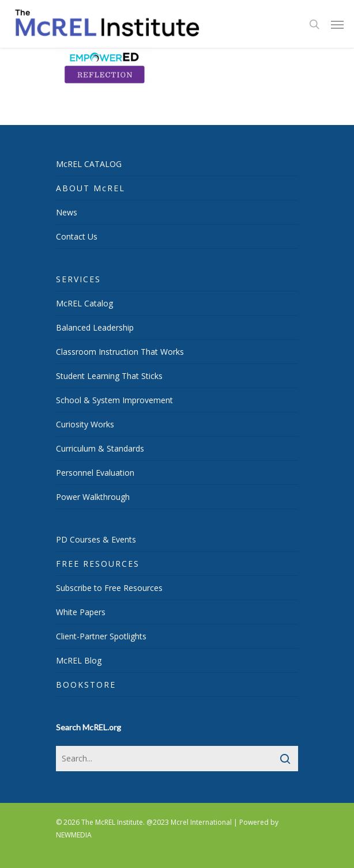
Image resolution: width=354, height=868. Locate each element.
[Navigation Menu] (337, 24)
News (67, 212)
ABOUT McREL (91, 188)
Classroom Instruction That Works (120, 352)
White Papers (81, 612)
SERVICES (78, 279)
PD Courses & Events (96, 539)
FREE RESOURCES (98, 564)
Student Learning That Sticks (109, 376)
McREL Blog (79, 660)
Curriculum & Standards (100, 448)
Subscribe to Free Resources (109, 588)
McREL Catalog (84, 303)
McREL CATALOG (89, 164)
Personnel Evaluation (95, 473)
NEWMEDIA (74, 835)
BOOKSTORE (86, 685)
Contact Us (77, 236)
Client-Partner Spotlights (101, 636)
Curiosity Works (85, 424)
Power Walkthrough (93, 497)
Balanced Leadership (95, 327)
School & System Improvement (114, 400)
